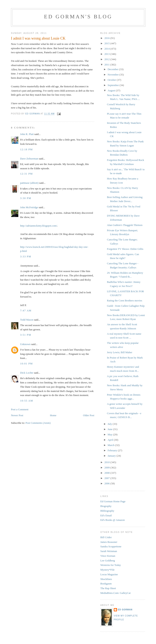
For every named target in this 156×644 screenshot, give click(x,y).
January (112, 456)
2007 (107, 478)
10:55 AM (27, 401)
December (113, 69)
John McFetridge (29, 207)
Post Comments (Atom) (38, 423)
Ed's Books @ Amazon (113, 520)
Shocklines (106, 579)
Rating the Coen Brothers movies (124, 300)
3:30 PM (26, 198)
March (111, 445)
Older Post (89, 415)
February (113, 450)
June (110, 429)
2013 (107, 54)
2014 (107, 49)
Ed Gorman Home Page (113, 501)
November (114, 75)
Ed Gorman (125, 610)
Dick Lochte (27, 373)
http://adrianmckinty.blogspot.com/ (39, 226)
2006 (107, 483)
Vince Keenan (108, 556)
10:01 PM (26, 363)
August (112, 90)
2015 (107, 43)
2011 (107, 65)
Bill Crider (106, 537)
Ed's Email (106, 515)
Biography (106, 506)
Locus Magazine (109, 574)
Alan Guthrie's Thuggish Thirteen (125, 225)
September (114, 85)
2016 (107, 38)
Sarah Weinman (109, 551)
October (112, 80)
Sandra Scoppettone (111, 546)
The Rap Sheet (108, 588)
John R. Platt (27, 134)
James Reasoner (109, 542)
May (110, 434)
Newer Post (17, 415)
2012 (107, 59)
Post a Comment (20, 409)
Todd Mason (27, 320)
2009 (107, 468)
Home (53, 415)
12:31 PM (26, 174)
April (111, 440)
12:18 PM (26, 149)
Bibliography (107, 511)
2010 (107, 462)
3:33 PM (26, 256)
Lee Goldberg (108, 560)
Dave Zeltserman (29, 159)
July (110, 424)
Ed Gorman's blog (78, 17)
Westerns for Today (111, 565)
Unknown (25, 344)
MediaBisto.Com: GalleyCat (115, 593)
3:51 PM (26, 335)
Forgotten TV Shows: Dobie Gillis (125, 249)
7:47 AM (26, 310)
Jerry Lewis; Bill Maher (120, 352)
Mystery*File (107, 570)
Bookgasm (106, 584)
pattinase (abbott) (29, 183)
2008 (107, 473)
